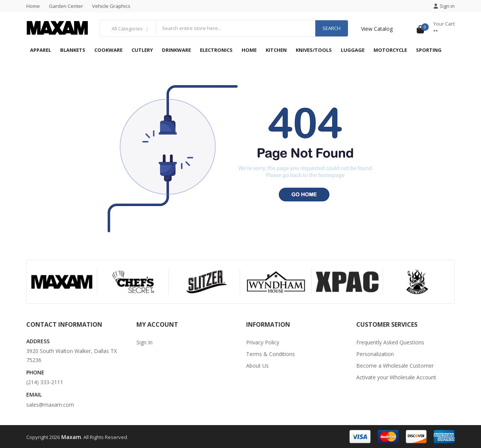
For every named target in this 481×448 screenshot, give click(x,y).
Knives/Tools (314, 50)
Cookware (108, 50)
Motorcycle (390, 50)
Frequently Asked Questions (390, 342)
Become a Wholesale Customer (395, 366)
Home (33, 6)
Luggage (353, 50)
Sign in (444, 6)
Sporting (429, 50)
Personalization (375, 354)
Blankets (73, 50)
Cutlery (142, 50)
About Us (257, 366)
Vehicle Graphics (111, 6)
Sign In (144, 342)
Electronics (216, 50)
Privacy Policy (263, 342)
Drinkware (176, 50)
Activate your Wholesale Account (396, 377)
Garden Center (66, 6)
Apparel (41, 50)
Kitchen (276, 50)
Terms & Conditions (271, 354)
